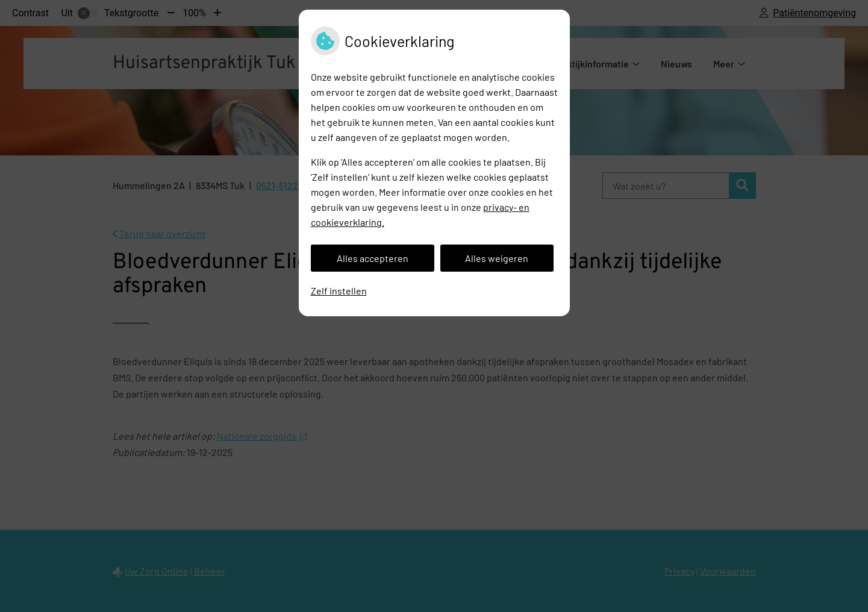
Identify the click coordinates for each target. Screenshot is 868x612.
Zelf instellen (339, 291)
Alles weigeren (497, 258)
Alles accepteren (373, 258)
